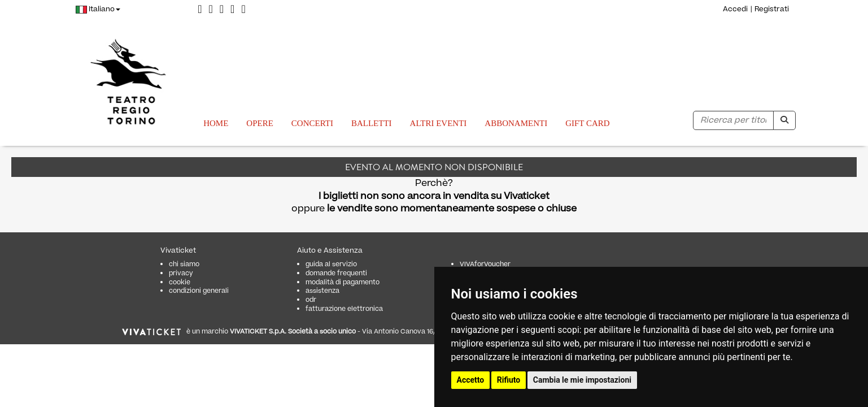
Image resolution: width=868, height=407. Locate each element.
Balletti (372, 123)
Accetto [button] (471, 380)
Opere (260, 123)
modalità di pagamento (343, 282)
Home (216, 123)
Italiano (98, 9)
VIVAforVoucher (485, 264)
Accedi (735, 9)
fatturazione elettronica (344, 309)
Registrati (772, 9)
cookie (180, 282)
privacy (181, 273)
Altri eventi (439, 123)
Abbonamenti (516, 123)
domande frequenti (336, 273)
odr (311, 300)
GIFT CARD (588, 123)
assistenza (322, 291)
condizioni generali (199, 291)
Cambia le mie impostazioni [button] (582, 380)
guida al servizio (331, 264)
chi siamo (184, 264)
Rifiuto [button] (509, 380)
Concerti (312, 123)
